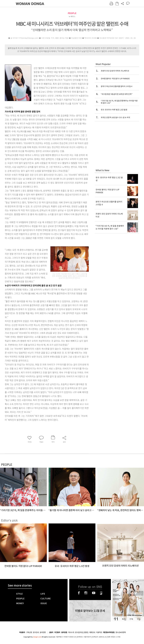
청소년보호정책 (121, 632)
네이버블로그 (101, 593)
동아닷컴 (64, 632)
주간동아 (57, 632)
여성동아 (22, 632)
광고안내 (36, 632)
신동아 (51, 632)
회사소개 (71, 632)
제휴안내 (92, 632)
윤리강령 (43, 632)
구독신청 (29, 632)
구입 (139, 619)
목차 (124, 619)
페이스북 (79, 593)
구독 (131, 619)
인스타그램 (86, 593)
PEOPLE (72, 13)
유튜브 (94, 593)
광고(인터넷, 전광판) (82, 632)
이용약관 (99, 632)
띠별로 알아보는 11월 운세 (90, 611)
